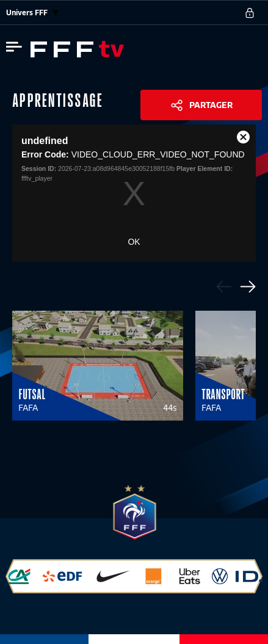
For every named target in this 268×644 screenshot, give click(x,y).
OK (134, 242)
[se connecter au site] (250, 13)
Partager (211, 105)
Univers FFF (32, 13)
